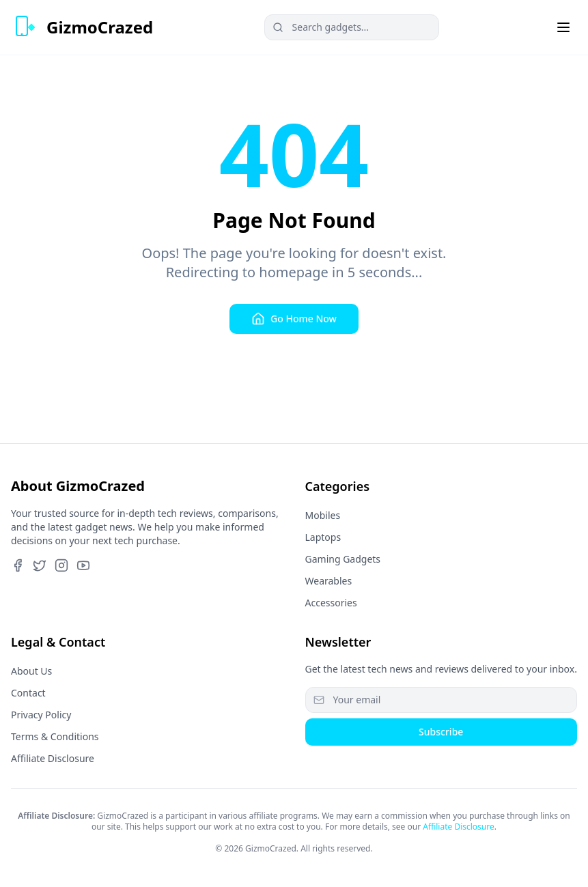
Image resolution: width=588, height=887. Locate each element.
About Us (31, 671)
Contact (28, 693)
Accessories (331, 603)
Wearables (329, 581)
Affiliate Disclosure (53, 758)
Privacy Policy (41, 715)
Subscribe (441, 732)
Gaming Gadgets (343, 559)
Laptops (323, 537)
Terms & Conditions (55, 736)
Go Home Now (294, 319)
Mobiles (323, 515)
